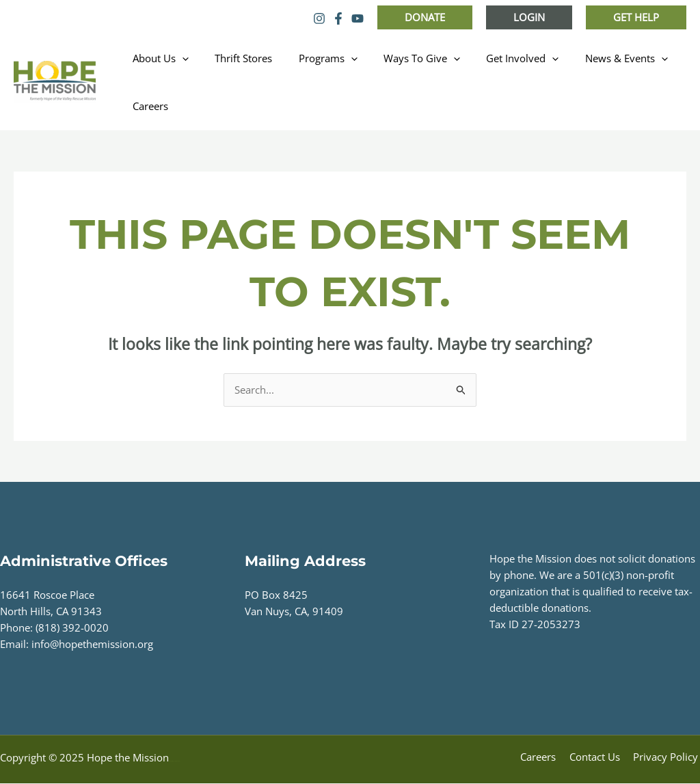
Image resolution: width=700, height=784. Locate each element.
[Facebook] (338, 18)
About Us (158, 58)
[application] (179, 58)
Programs (314, 58)
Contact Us (600, 758)
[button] (425, 17)
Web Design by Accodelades (174, 762)
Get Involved (497, 58)
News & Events (595, 58)
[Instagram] (319, 18)
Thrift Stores (235, 58)
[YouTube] (358, 18)
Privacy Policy (668, 758)
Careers (148, 106)
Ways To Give (402, 58)
